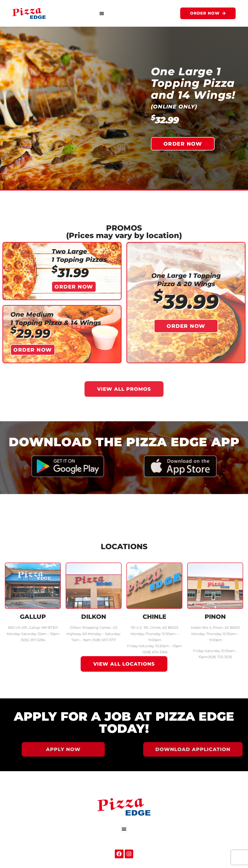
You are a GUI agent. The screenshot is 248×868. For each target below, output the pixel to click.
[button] (102, 13)
